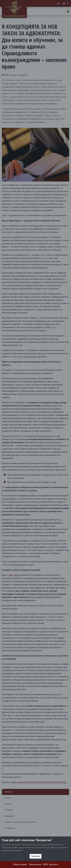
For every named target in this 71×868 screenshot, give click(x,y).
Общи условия (20, 864)
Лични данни (35, 864)
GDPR (45, 864)
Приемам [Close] (36, 856)
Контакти (53, 864)
